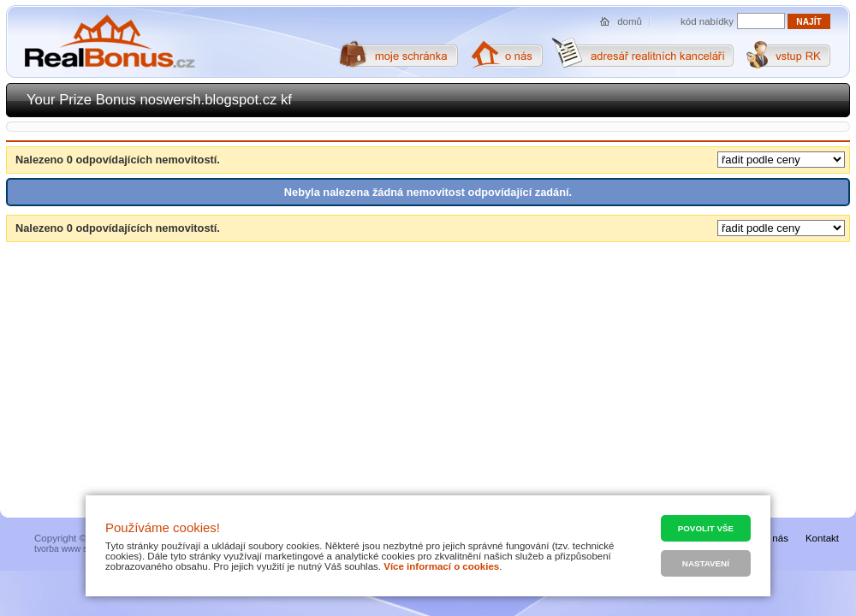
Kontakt (822, 538)
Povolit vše (706, 528)
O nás (775, 538)
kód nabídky (707, 21)
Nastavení (706, 563)
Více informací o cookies (441, 566)
